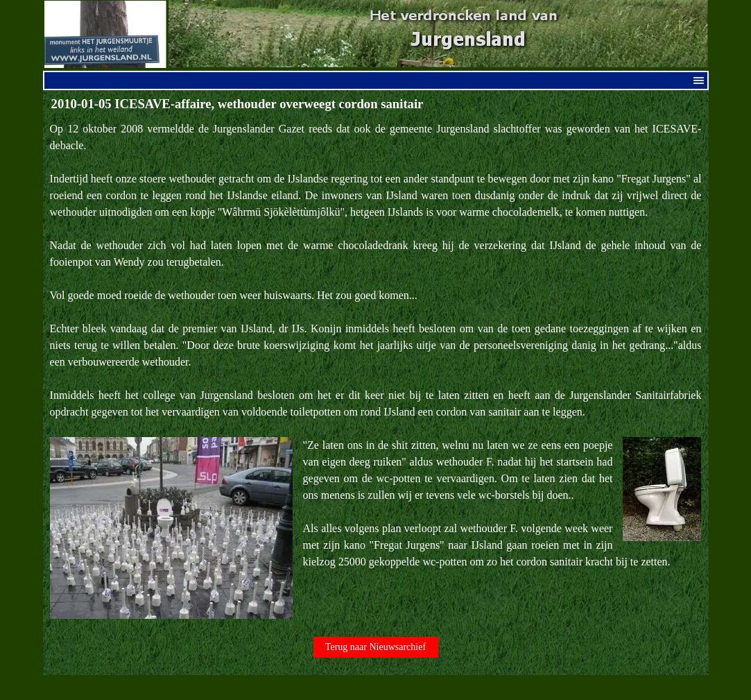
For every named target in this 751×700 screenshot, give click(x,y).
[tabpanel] (376, 370)
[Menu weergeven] (699, 80)
